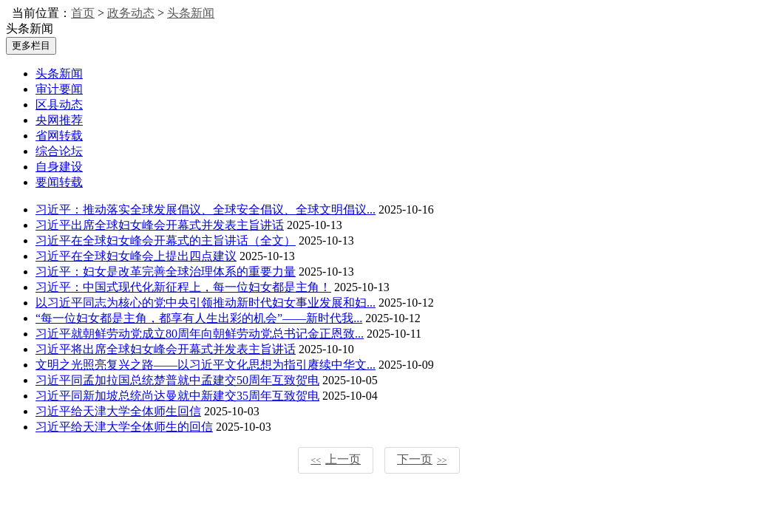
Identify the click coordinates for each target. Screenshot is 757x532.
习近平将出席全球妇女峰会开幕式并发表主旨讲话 (166, 349)
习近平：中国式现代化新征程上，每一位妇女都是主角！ (183, 287)
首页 (83, 13)
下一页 (422, 459)
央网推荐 (59, 120)
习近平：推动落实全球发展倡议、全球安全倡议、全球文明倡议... (206, 209)
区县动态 (59, 105)
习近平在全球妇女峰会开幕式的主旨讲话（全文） (166, 241)
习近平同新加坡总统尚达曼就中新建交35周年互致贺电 (177, 396)
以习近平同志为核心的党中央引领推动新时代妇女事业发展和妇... (206, 303)
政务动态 (131, 13)
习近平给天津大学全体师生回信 (118, 411)
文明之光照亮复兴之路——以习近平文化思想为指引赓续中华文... (206, 365)
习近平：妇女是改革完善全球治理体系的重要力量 (166, 272)
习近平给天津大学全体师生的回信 (124, 427)
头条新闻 (191, 13)
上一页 (336, 459)
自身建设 (59, 167)
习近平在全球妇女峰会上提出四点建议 (136, 256)
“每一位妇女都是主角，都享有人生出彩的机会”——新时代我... (199, 318)
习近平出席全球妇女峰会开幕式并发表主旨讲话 (160, 225)
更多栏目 (31, 45)
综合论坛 (59, 151)
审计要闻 (59, 89)
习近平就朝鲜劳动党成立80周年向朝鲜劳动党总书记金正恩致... (200, 334)
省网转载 (59, 136)
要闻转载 (59, 182)
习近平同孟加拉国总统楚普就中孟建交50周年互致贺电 (177, 380)
